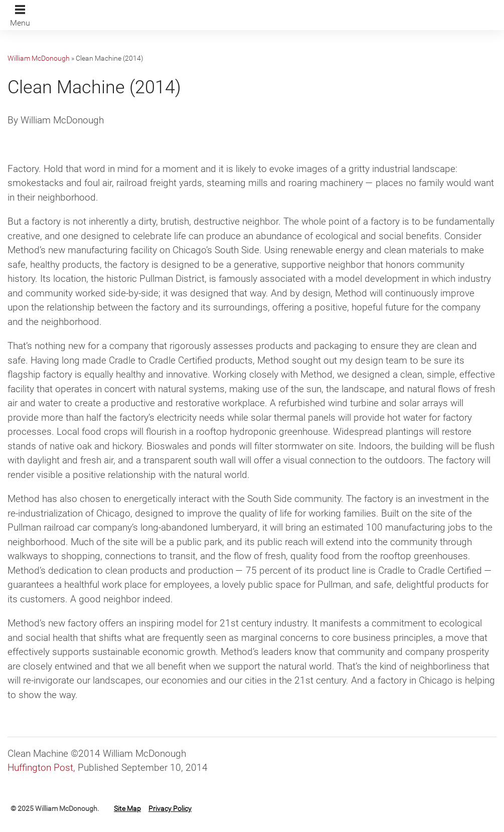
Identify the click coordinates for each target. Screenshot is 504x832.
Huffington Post (40, 768)
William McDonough (39, 58)
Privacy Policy (170, 808)
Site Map (127, 808)
